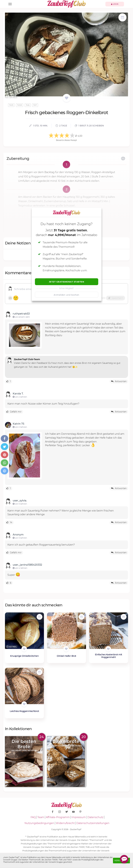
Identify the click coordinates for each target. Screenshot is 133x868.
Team (41, 817)
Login (115, 4)
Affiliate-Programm (58, 817)
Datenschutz (95, 817)
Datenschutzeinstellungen (93, 823)
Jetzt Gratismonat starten (67, 282)
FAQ (33, 817)
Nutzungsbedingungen (39, 823)
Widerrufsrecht (65, 823)
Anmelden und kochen (66, 295)
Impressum (79, 817)
